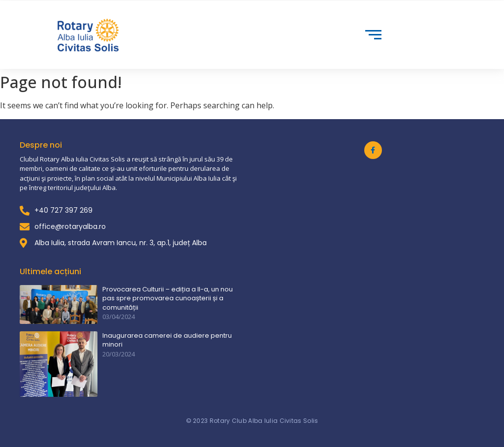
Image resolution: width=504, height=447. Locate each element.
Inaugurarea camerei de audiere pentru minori (167, 340)
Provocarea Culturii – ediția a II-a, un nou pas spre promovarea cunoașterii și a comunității (168, 298)
